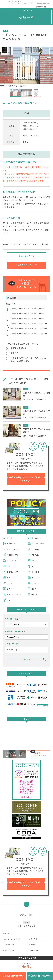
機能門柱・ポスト (11, 572)
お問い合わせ (9, 950)
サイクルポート (35, 538)
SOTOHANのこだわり (13, 939)
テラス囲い (33, 555)
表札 (7, 600)
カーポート (9, 538)
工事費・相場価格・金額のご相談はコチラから (26, 479)
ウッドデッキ (10, 560)
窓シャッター (34, 583)
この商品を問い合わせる (26, 265)
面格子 (7, 589)
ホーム (7, 933)
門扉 (7, 566)
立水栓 (32, 566)
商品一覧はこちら (26, 256)
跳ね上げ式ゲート (11, 549)
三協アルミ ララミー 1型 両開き (36, 244)
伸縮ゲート (9, 544)
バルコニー (33, 577)
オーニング (33, 572)
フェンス (33, 560)
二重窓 (32, 589)
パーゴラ (8, 583)
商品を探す (33, 939)
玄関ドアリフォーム (12, 594)
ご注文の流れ (9, 945)
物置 (7, 577)
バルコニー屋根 (11, 555)
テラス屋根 (33, 549)
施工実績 (32, 945)
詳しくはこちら (27, 740)
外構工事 (33, 594)
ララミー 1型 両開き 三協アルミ (26, 67)
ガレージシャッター (37, 544)
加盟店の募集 (34, 950)
